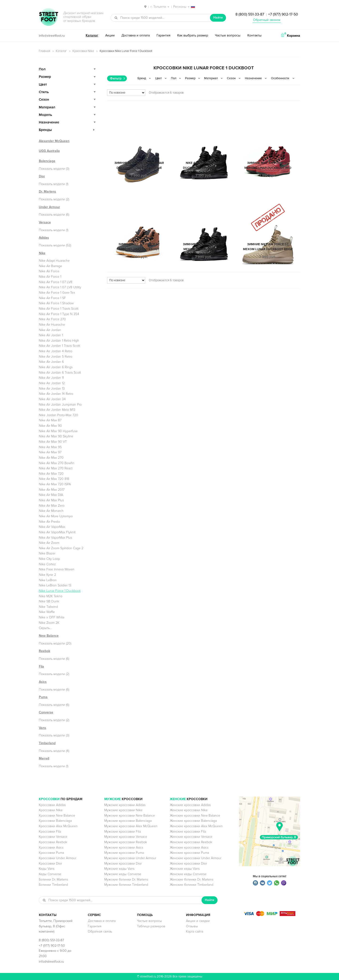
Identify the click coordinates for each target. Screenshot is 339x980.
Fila (41, 666)
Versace (45, 222)
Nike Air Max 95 (50, 447)
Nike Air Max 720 (51, 474)
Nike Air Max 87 (50, 420)
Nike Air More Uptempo (56, 516)
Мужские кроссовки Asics (124, 848)
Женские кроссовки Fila (188, 832)
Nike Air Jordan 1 (51, 335)
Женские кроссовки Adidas (190, 805)
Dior (42, 176)
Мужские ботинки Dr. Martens (126, 879)
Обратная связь (100, 931)
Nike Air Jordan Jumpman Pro (60, 405)
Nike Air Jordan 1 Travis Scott (59, 346)
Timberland (47, 743)
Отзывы (192, 926)
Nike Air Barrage (50, 266)
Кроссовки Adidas (52, 805)
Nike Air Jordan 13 (52, 389)
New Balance (49, 636)
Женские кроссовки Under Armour (196, 858)
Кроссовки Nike (83, 51)
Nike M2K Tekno (51, 596)
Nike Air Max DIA (51, 495)
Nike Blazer (47, 553)
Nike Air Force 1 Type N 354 (59, 314)
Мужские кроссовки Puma (124, 853)
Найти (218, 18)
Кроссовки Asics (51, 848)
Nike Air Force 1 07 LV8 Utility (60, 287)
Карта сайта (195, 931)
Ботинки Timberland (53, 885)
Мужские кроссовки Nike (123, 810)
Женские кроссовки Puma (189, 853)
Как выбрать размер (193, 35)
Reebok (44, 651)
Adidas (44, 238)
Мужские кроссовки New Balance (130, 816)
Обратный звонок (267, 20)
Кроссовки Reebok (53, 842)
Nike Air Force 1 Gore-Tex (57, 293)
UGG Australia (49, 151)
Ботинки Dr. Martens (53, 879)
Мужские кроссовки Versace (126, 837)
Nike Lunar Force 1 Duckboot (60, 591)
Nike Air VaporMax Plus (55, 538)
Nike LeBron (48, 580)
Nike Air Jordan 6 (51, 362)
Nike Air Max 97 (50, 452)
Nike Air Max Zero (52, 506)
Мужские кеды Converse (123, 874)
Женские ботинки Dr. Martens (192, 879)
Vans (42, 728)
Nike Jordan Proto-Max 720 (59, 415)
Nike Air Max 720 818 (54, 479)
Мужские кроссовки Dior (123, 863)
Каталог (92, 35)
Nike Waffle (47, 612)
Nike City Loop (49, 559)
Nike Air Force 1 (50, 277)
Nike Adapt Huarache (54, 261)
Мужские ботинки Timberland (126, 885)
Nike (42, 253)
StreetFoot (48, 17)
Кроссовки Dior (50, 863)
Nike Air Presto (49, 522)
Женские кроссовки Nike (189, 810)
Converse (46, 712)
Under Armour (49, 207)
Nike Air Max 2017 (52, 490)
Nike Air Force (49, 271)
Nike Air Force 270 (52, 319)
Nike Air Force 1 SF (52, 298)
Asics (43, 682)
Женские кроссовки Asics (189, 848)
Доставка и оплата (136, 35)
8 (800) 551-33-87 (250, 14)
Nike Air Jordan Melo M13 (57, 410)
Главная (44, 51)
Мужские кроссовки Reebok (126, 842)
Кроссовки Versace (53, 837)
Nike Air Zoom (49, 543)
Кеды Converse (50, 874)
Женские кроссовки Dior (188, 863)
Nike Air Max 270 (51, 458)
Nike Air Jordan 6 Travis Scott (60, 373)
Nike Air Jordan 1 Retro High (59, 341)
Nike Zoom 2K (49, 623)
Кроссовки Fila (50, 832)
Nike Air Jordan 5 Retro (56, 357)
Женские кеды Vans (185, 869)
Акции (110, 35)
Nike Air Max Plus (51, 500)
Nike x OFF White (52, 617)
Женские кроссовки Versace (191, 837)
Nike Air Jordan (50, 330)
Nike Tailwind (48, 607)
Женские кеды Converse (188, 874)
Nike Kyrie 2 (47, 575)
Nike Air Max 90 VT (53, 442)
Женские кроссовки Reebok (191, 842)
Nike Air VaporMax (52, 527)
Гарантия (163, 35)
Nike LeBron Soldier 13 (55, 585)
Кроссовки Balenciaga (55, 821)
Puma (43, 697)
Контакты (254, 35)
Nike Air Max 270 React (56, 468)
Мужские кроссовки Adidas (125, 805)
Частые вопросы (228, 35)
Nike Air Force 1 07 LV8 (56, 282)
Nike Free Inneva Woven (57, 569)
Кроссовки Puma (51, 853)
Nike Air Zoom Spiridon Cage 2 (61, 548)
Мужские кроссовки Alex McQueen (131, 826)
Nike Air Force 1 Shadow (56, 303)
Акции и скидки (198, 921)
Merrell (44, 758)
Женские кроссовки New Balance (195, 816)
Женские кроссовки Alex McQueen (196, 826)
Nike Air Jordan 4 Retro (56, 351)
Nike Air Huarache (52, 325)
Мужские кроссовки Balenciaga (128, 821)
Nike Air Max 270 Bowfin (57, 463)
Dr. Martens (47, 192)
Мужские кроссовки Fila (123, 832)
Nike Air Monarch (51, 511)
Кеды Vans (47, 869)
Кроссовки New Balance (57, 816)
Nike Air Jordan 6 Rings (56, 367)
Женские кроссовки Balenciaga (193, 821)
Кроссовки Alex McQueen (58, 826)
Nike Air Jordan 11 (51, 378)
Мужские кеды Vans (119, 869)
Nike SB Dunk (49, 601)
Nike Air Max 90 (50, 426)
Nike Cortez (47, 564)
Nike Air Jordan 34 (52, 399)
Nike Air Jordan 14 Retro (56, 394)
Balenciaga (47, 161)
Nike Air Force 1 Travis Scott (59, 309)
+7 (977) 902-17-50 (283, 14)
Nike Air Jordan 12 (52, 383)
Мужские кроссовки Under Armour (130, 858)
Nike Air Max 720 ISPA (55, 484)
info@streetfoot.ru (52, 36)
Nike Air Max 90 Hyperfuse (58, 431)
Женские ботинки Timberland (192, 885)
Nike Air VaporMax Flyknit (57, 532)
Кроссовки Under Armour (58, 858)
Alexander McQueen (54, 141)
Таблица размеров (151, 926)
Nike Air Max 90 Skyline (56, 436)
